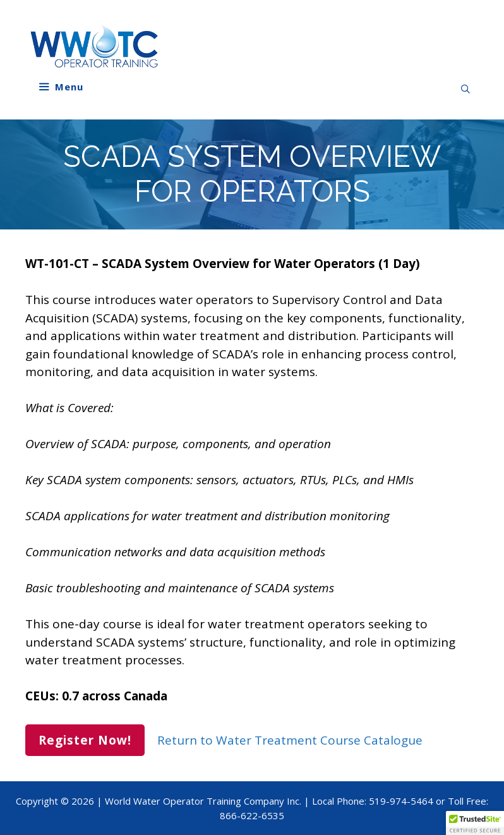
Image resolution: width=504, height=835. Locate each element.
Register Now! (85, 740)
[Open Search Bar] (465, 89)
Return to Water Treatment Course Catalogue (290, 740)
